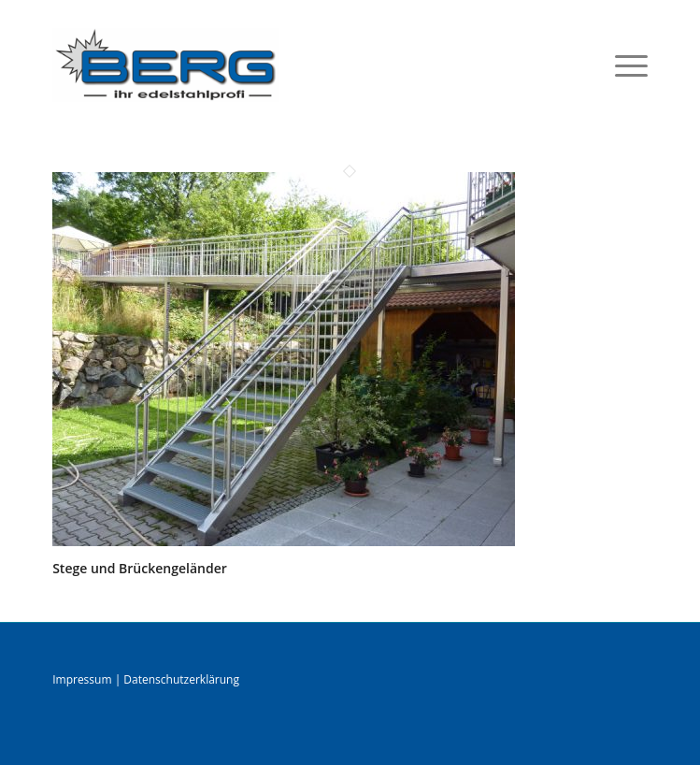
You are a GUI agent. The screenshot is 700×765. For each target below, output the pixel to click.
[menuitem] (622, 65)
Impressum (82, 679)
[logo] (290, 65)
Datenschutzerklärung (181, 679)
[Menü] (622, 65)
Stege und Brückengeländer (140, 568)
